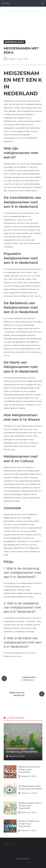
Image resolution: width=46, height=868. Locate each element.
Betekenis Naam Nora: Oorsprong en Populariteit (29, 769)
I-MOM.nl (10, 844)
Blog (21, 42)
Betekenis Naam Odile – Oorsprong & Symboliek (30, 787)
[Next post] (42, 694)
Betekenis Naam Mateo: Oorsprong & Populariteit (30, 806)
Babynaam (11, 42)
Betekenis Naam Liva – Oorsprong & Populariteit (29, 824)
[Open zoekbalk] (43, 3)
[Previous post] (4, 678)
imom (13, 59)
